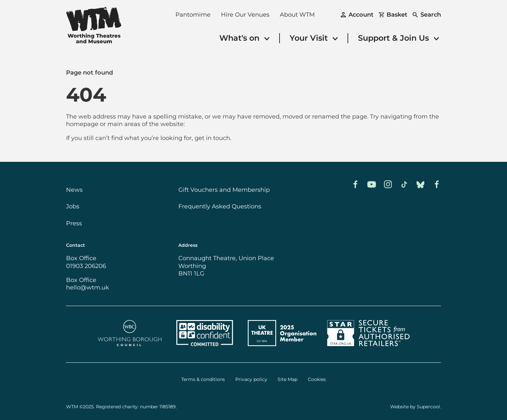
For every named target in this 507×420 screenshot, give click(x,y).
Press (74, 223)
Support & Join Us (398, 38)
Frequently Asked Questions (220, 206)
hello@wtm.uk (88, 287)
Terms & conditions (203, 379)
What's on (244, 38)
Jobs (73, 206)
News (74, 190)
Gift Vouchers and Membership (224, 190)
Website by (415, 407)
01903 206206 (86, 266)
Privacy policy (251, 379)
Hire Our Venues (245, 15)
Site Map (288, 379)
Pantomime (193, 15)
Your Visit (314, 38)
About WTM (297, 15)
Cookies (317, 379)
